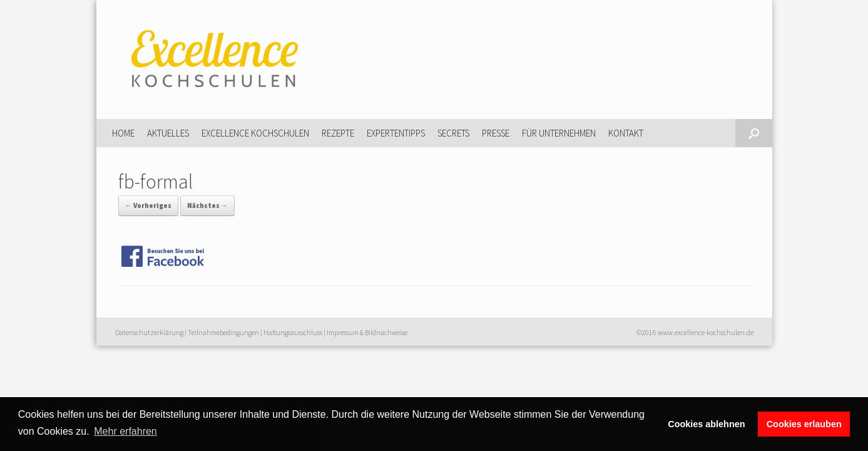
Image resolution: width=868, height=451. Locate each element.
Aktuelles (168, 133)
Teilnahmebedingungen (223, 333)
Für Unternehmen (559, 133)
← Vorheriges (148, 205)
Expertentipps (396, 133)
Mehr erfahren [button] (125, 431)
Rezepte (338, 133)
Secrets (453, 133)
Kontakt (626, 133)
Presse (496, 133)
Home (123, 133)
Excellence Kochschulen (255, 133)
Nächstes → (207, 205)
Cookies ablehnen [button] (706, 424)
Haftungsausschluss (293, 333)
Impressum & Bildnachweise (367, 333)
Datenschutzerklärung (149, 333)
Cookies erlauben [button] (804, 424)
